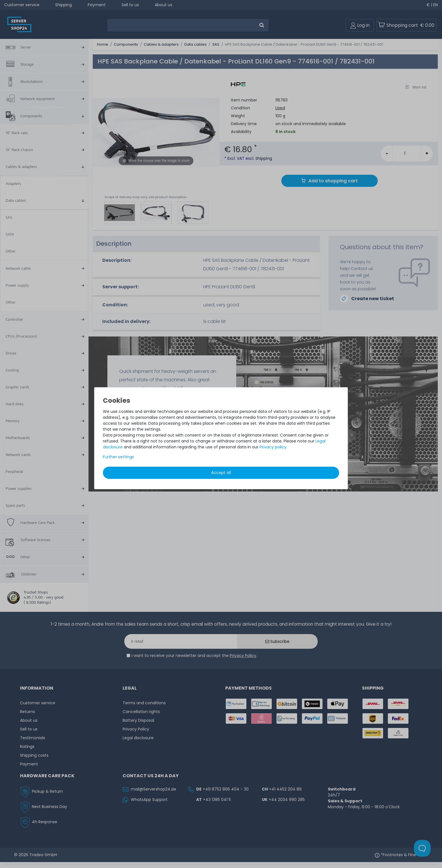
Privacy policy (273, 447)
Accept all (221, 473)
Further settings (118, 457)
